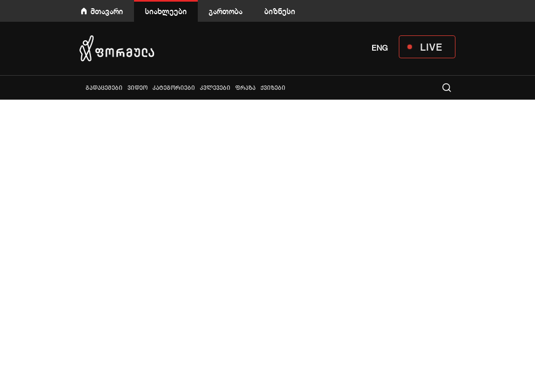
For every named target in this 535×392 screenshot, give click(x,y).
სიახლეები (166, 11)
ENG (380, 48)
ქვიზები (273, 88)
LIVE (431, 47)
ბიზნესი (280, 11)
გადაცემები (104, 88)
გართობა (226, 11)
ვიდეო (138, 88)
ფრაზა (245, 88)
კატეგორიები (174, 88)
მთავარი (107, 11)
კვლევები (215, 88)
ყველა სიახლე (81, 87)
